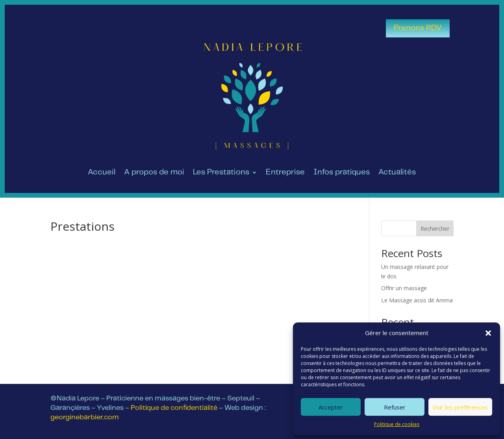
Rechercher (435, 229)
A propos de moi (154, 173)
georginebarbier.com (85, 417)
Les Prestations (221, 173)
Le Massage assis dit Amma (417, 300)
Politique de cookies (397, 424)
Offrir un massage (404, 288)
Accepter (331, 407)
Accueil (102, 173)
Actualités (397, 173)
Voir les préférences (460, 407)
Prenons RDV (418, 28)
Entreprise (285, 173)
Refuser (395, 407)
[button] (488, 333)
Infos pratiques (342, 173)
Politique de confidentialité (174, 408)
